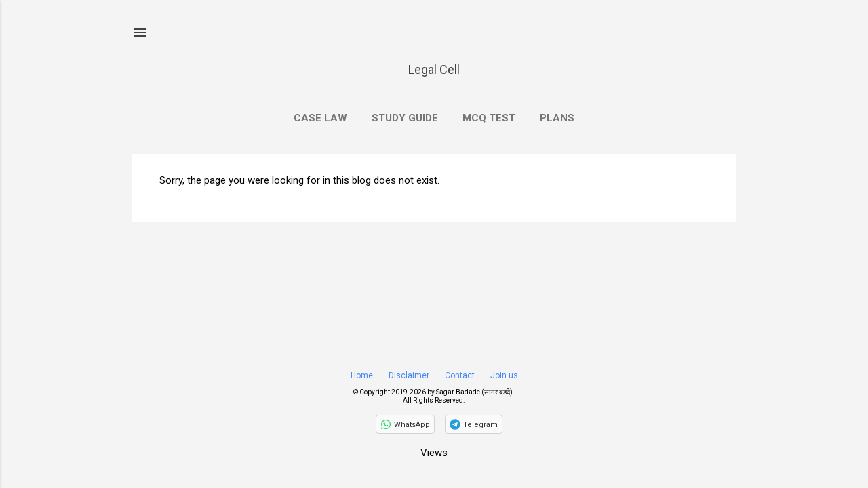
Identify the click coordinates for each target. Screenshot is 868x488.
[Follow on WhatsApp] (405, 424)
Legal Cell (434, 69)
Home (362, 375)
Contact (460, 375)
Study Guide (405, 118)
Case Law (320, 118)
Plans (557, 118)
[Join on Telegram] (474, 424)
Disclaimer (409, 375)
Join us (504, 375)
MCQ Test (489, 118)
